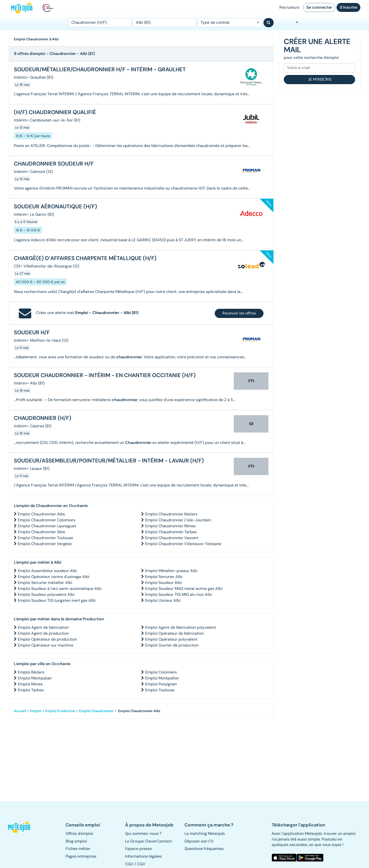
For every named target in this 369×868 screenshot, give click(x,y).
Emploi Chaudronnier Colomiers (47, 520)
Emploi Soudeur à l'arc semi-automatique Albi (60, 589)
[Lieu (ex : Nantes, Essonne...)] (164, 23)
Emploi (36, 711)
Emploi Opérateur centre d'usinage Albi (54, 577)
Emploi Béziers (31, 672)
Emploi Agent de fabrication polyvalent (181, 627)
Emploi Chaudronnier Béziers (171, 514)
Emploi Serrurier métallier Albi (45, 583)
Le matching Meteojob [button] (205, 833)
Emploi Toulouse (160, 690)
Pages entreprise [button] (81, 856)
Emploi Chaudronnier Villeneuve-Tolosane (183, 544)
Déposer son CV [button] (199, 841)
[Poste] (100, 23)
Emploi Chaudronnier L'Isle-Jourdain (178, 520)
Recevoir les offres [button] (239, 313)
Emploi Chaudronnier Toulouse (45, 538)
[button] (22, 827)
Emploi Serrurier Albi (164, 577)
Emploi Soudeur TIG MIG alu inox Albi (179, 594)
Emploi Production (60, 711)
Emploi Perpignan (161, 684)
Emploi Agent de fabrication (43, 627)
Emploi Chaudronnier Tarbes (171, 532)
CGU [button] (129, 864)
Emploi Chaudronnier (96, 711)
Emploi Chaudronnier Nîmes (170, 526)
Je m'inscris (320, 79)
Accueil (20, 711)
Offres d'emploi (79, 833)
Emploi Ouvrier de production (172, 645)
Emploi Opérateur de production (47, 639)
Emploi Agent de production (43, 633)
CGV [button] (141, 864)
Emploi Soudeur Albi (163, 583)
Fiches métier (78, 849)
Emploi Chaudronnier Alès (41, 514)
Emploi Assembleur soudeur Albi (47, 571)
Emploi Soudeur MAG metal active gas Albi (184, 589)
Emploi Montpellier (162, 678)
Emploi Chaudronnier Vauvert (172, 538)
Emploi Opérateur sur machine (46, 645)
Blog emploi (76, 841)
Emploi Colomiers (161, 672)
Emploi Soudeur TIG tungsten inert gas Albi (57, 600)
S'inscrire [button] (348, 7)
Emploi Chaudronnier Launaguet (47, 526)
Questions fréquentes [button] (204, 849)
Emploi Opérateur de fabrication (174, 633)
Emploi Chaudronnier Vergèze (45, 544)
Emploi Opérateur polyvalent (171, 639)
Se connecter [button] (319, 7)
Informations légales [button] (143, 856)
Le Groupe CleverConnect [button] (148, 841)
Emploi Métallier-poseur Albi (171, 571)
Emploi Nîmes (30, 684)
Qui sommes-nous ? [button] (143, 833)
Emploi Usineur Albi (163, 600)
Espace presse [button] (138, 849)
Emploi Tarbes (31, 690)
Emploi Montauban (35, 678)
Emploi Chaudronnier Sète (41, 532)
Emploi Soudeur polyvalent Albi (46, 594)
